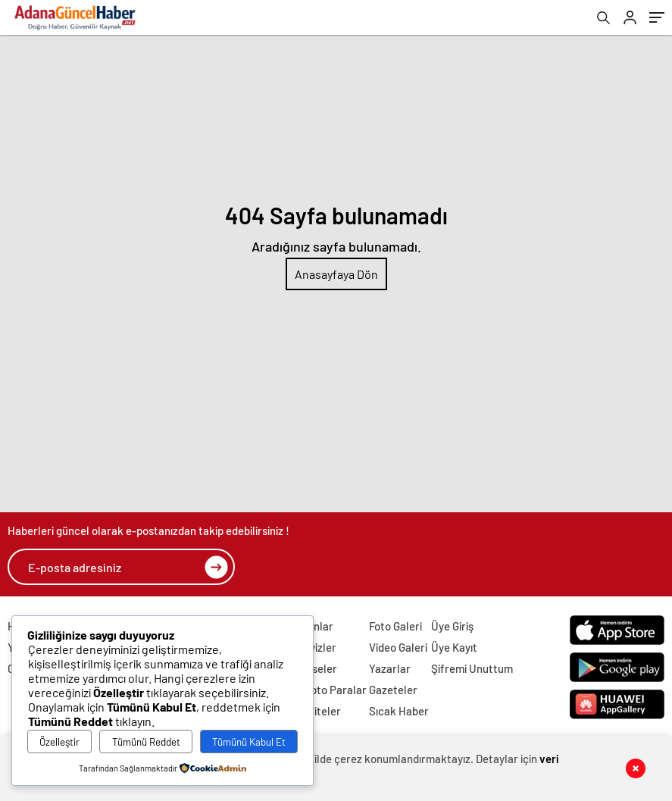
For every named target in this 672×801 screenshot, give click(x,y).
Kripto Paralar (332, 690)
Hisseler (317, 668)
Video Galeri (398, 647)
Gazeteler (393, 690)
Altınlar (315, 626)
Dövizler (317, 647)
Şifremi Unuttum (472, 668)
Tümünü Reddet (146, 742)
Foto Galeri (395, 626)
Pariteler (319, 711)
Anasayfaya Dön (336, 274)
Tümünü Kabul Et (249, 742)
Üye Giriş (452, 626)
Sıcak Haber (399, 711)
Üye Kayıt (454, 647)
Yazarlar (390, 668)
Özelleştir (59, 742)
